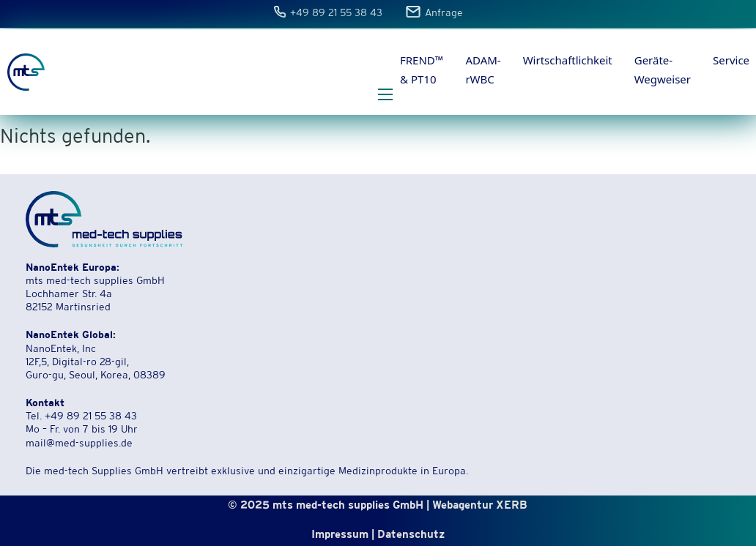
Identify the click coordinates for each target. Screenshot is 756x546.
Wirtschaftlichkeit (568, 60)
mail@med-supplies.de (79, 444)
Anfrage (444, 14)
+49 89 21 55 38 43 (337, 14)
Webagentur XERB (480, 506)
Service (731, 60)
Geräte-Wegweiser (663, 70)
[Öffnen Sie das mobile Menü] (385, 94)
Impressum (340, 535)
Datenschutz (411, 535)
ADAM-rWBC (483, 70)
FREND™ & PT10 (422, 70)
